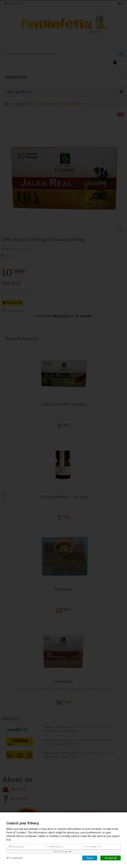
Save (90, 858)
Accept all (111, 858)
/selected (14, 858)
